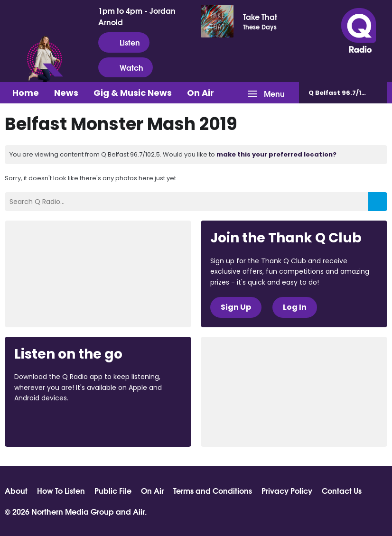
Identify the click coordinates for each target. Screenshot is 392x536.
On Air (201, 93)
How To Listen (61, 490)
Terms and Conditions (213, 490)
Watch (126, 67)
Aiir (139, 511)
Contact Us (342, 490)
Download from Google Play (131, 424)
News (66, 93)
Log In (295, 307)
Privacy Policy (287, 490)
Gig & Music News (133, 93)
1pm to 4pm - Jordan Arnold (137, 16)
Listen (124, 42)
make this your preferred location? (276, 154)
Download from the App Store (51, 424)
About (16, 490)
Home (26, 93)
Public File (113, 490)
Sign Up (236, 307)
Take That (260, 17)
